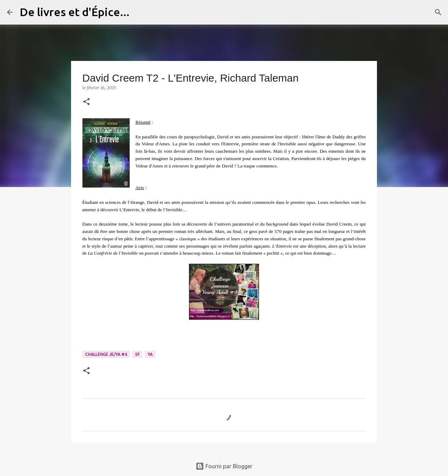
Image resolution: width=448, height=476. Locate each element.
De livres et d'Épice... (75, 12)
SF (137, 354)
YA (150, 354)
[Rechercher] (139, 12)
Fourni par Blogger (224, 466)
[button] (86, 102)
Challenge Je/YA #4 (106, 354)
